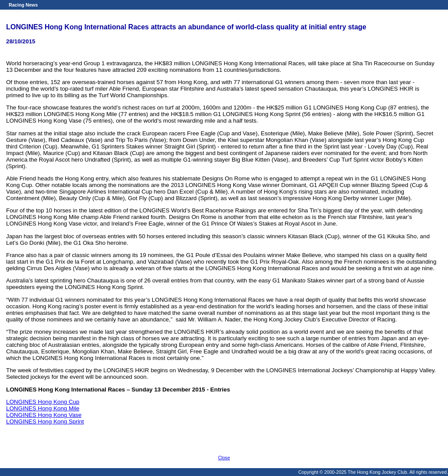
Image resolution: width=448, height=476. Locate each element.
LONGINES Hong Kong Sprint (45, 421)
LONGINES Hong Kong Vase (44, 415)
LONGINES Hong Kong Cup (43, 402)
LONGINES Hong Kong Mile (43, 408)
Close (224, 458)
